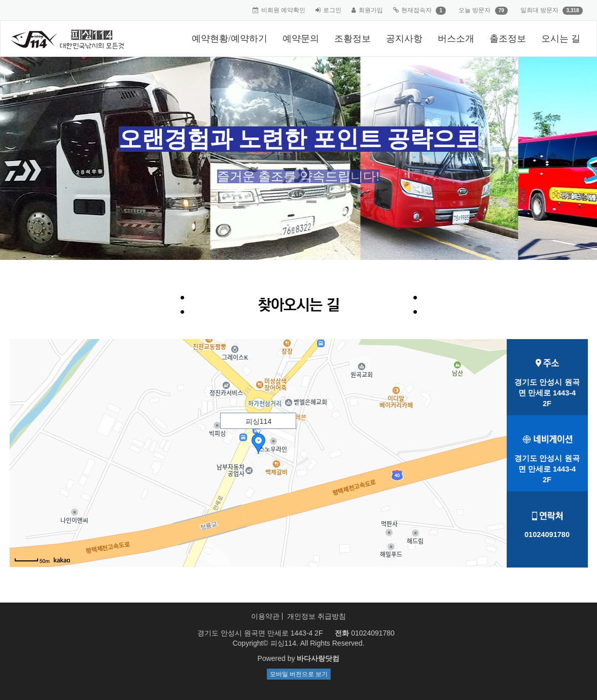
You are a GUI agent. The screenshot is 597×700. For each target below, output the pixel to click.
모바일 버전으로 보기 (299, 674)
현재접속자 (416, 10)
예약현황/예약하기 (230, 39)
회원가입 (371, 10)
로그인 (332, 10)
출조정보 (508, 39)
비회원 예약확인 (283, 10)
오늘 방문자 (475, 10)
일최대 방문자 (539, 10)
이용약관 (265, 616)
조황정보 (353, 39)
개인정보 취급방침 (317, 616)
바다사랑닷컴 (318, 658)
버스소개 (456, 39)
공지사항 (404, 39)
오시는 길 (561, 39)
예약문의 (301, 39)
